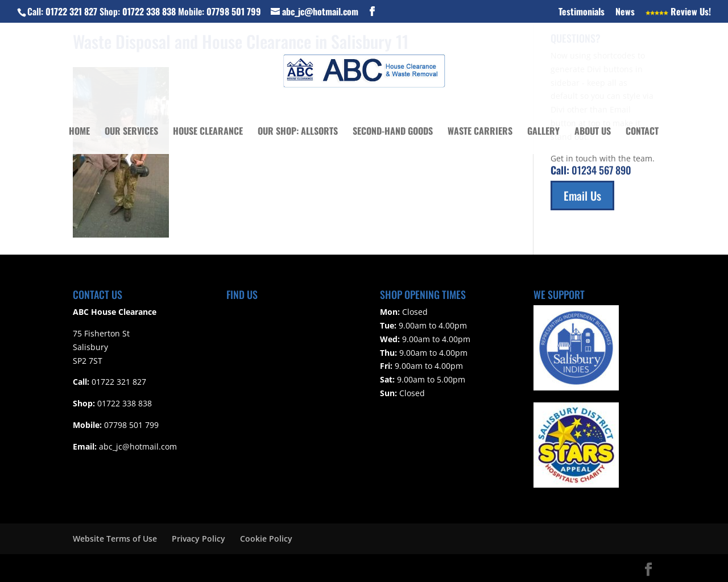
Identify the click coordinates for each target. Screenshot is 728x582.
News (625, 13)
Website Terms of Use (115, 539)
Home (79, 132)
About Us (593, 132)
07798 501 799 (234, 11)
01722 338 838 (149, 11)
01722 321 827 (71, 11)
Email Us (582, 196)
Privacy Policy (198, 539)
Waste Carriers (480, 132)
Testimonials (582, 13)
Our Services (131, 132)
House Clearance (208, 132)
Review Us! (678, 13)
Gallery (543, 132)
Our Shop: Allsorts (298, 132)
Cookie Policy (266, 539)
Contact (642, 132)
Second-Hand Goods (393, 132)
